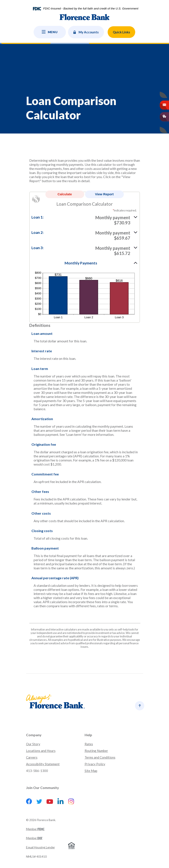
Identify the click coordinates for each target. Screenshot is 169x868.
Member (35, 829)
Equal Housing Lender (40, 847)
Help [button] (88, 735)
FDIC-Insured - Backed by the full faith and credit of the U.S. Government (91, 9)
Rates (89, 744)
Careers (32, 757)
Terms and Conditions (100, 757)
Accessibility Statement (43, 764)
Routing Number (96, 751)
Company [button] (34, 735)
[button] (85, 220)
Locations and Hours (41, 751)
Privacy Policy (95, 764)
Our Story (33, 744)
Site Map (91, 771)
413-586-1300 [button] (37, 771)
